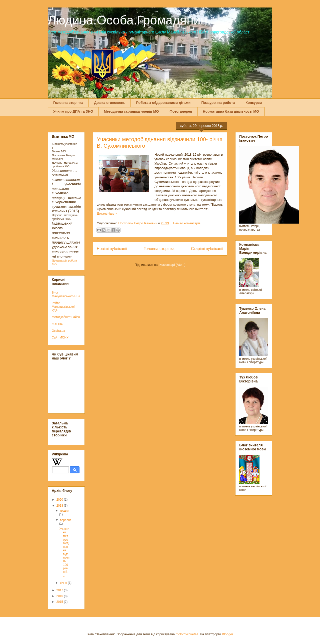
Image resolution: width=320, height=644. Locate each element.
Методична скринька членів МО (131, 111)
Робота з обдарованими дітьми (163, 103)
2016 (60, 596)
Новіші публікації (112, 249)
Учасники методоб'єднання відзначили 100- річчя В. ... (64, 552)
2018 (60, 506)
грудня (65, 511)
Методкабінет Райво (66, 317)
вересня (66, 520)
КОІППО (57, 324)
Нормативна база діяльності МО (231, 111)
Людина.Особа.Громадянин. (129, 20)
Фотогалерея (181, 111)
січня (64, 583)
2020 (60, 500)
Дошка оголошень (110, 103)
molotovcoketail (187, 634)
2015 (60, 602)
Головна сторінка (68, 103)
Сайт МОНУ (60, 337)
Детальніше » (107, 213)
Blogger (227, 634)
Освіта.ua (58, 331)
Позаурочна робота (218, 103)
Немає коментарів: (187, 223)
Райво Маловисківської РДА (63, 307)
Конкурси (254, 103)
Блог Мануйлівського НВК (66, 294)
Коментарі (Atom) (172, 265)
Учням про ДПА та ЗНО (73, 111)
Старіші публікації (207, 249)
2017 (60, 590)
